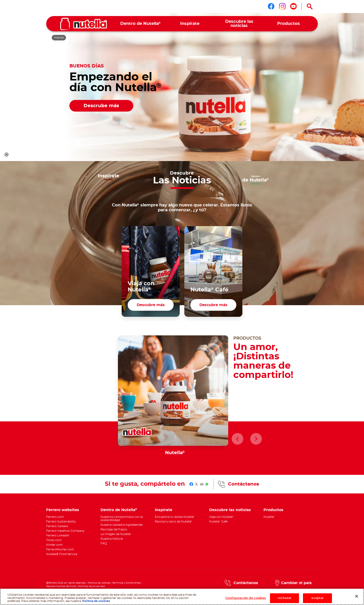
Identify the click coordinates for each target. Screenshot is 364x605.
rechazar (284, 598)
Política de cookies (99, 583)
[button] (6, 155)
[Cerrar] (357, 596)
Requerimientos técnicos (61, 586)
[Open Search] (310, 7)
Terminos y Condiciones (126, 583)
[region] (182, 597)
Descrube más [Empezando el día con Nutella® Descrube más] (101, 106)
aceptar (317, 598)
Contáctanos (244, 484)
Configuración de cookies (246, 598)
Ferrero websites (63, 510)
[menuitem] (141, 24)
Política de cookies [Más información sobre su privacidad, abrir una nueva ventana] (96, 601)
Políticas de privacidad (91, 586)
